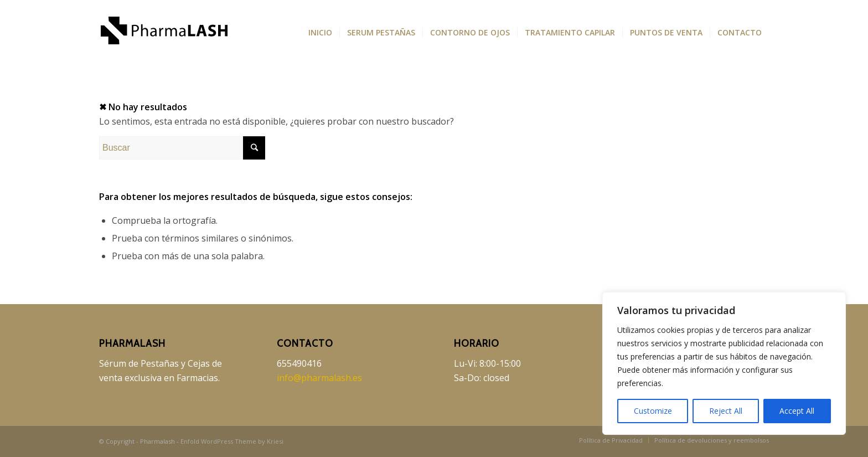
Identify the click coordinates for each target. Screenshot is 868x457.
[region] (724, 363)
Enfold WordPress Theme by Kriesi (232, 441)
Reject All (726, 411)
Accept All (797, 411)
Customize (653, 411)
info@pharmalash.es (319, 378)
